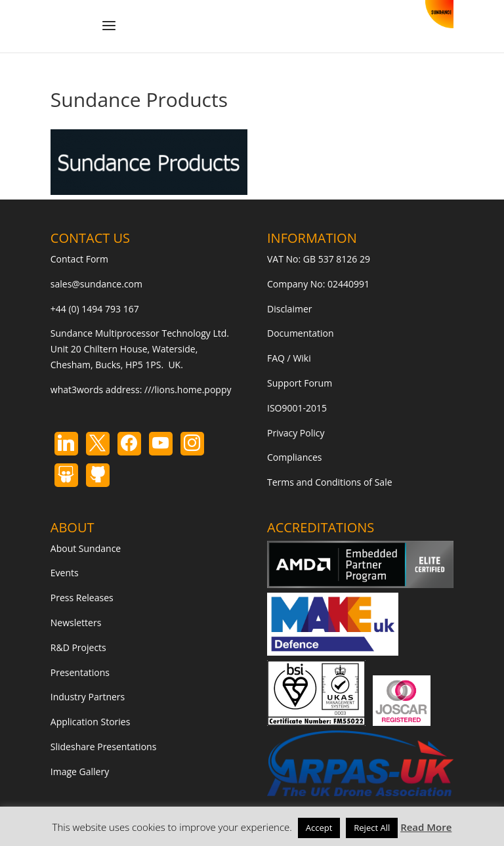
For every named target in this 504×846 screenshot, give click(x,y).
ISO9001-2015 (297, 408)
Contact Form (79, 259)
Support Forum (300, 383)
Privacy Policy (296, 433)
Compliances (294, 457)
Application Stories (91, 722)
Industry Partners (88, 697)
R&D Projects (78, 647)
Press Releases (82, 598)
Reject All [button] (372, 828)
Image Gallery (80, 772)
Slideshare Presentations (104, 747)
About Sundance (86, 548)
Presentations (80, 672)
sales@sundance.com (96, 284)
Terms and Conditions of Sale (330, 482)
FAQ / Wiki (289, 358)
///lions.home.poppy (188, 390)
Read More (426, 827)
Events (65, 573)
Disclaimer (289, 309)
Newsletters (76, 623)
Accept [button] (319, 828)
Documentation (301, 333)
